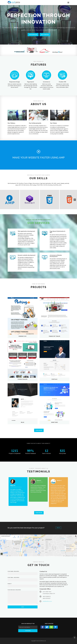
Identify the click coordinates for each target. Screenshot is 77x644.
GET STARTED (45, 35)
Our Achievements (35, 123)
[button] (39, 152)
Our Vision (53, 123)
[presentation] (75, 200)
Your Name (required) (13, 571)
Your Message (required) (14, 590)
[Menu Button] (68, 3)
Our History (11, 123)
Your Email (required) (13, 577)
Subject (10, 584)
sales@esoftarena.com (47, 601)
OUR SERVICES (33, 35)
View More (39, 430)
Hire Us (58, 528)
